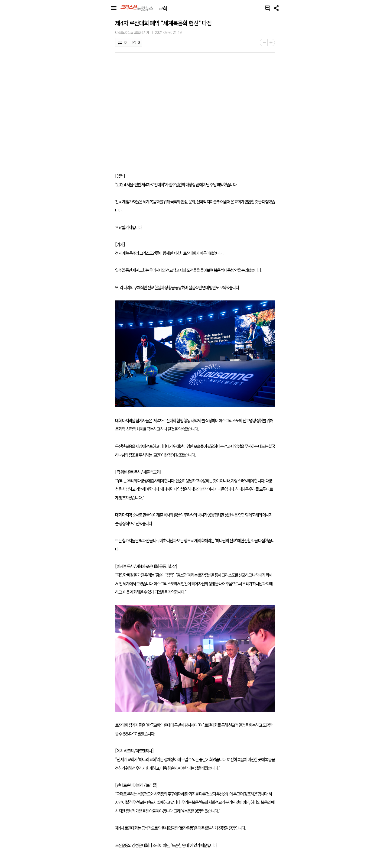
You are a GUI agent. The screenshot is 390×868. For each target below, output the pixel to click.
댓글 (120, 42)
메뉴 (114, 8)
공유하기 (277, 8)
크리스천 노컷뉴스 (137, 8)
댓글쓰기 (267, 8)
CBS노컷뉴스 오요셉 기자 (132, 33)
